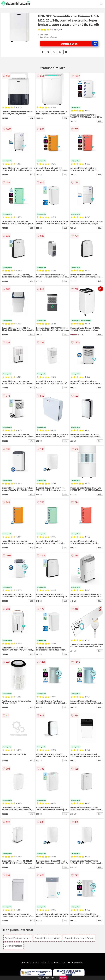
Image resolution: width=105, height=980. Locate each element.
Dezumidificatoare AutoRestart (79, 938)
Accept (63, 978)
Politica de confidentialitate (53, 962)
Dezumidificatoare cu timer (48, 938)
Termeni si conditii (30, 962)
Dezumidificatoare (14, 946)
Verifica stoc (79, 44)
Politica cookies (75, 962)
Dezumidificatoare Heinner (18, 938)
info (31, 118)
